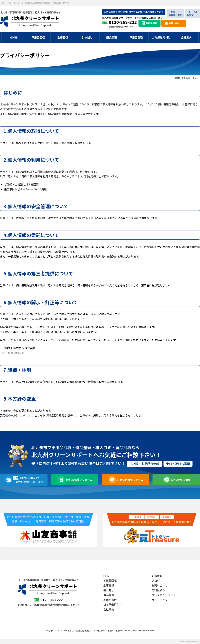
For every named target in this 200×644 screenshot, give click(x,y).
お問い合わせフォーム (130, 480)
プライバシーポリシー (165, 595)
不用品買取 (136, 37)
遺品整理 (112, 37)
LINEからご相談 (180, 480)
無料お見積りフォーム (79, 480)
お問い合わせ (176, 23)
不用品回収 (38, 37)
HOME (14, 37)
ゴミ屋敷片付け (161, 37)
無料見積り (151, 23)
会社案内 (186, 37)
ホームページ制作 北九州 (189, 641)
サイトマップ (160, 600)
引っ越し (87, 37)
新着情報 (157, 576)
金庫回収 (63, 37)
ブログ (156, 580)
